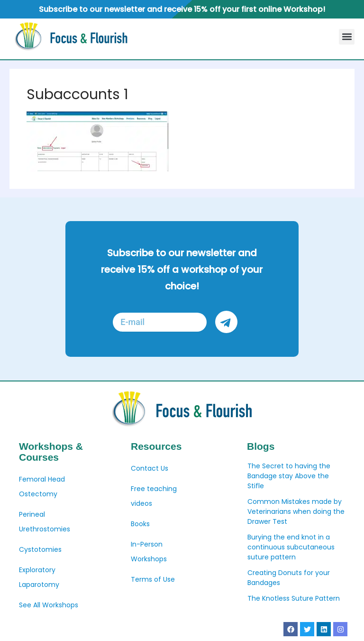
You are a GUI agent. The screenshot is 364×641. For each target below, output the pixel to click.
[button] (347, 37)
